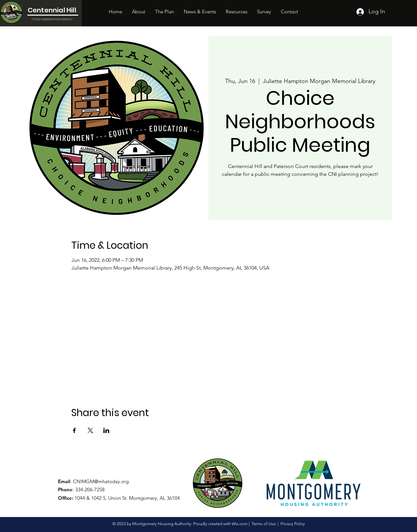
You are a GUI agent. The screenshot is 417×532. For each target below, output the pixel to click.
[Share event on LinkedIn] (106, 430)
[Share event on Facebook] (74, 430)
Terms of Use (264, 524)
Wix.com (240, 524)
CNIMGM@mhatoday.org (101, 481)
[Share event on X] (90, 430)
